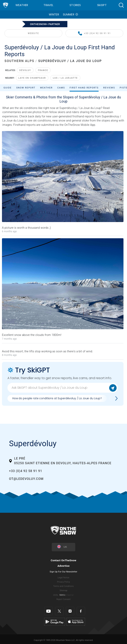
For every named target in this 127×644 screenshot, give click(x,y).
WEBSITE (33, 33)
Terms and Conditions (63, 586)
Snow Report (26, 88)
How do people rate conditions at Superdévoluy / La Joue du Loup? (57, 398)
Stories (75, 5)
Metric (63, 595)
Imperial (70, 595)
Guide (8, 88)
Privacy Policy (63, 582)
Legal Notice (63, 578)
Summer (69, 14)
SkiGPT (102, 5)
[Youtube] (49, 611)
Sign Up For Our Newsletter (64, 572)
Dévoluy (25, 70)
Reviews (109, 88)
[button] (121, 5)
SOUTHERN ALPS (19, 61)
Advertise (63, 566)
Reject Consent (63, 599)
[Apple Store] (76, 622)
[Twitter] (59, 611)
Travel (48, 5)
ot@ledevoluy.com (26, 479)
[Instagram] (70, 611)
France (43, 70)
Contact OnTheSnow (64, 560)
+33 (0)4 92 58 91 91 (94, 34)
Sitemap (63, 590)
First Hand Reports (84, 88)
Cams (61, 88)
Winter (54, 14)
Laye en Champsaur (32, 78)
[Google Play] (55, 622)
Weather (22, 5)
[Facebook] (81, 611)
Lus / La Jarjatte (65, 78)
